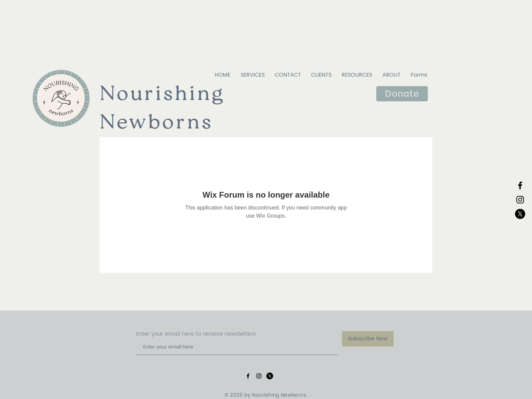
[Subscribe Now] (368, 339)
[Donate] (402, 94)
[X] (520, 214)
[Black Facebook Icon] (520, 185)
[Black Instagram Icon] (520, 200)
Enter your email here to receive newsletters (196, 334)
